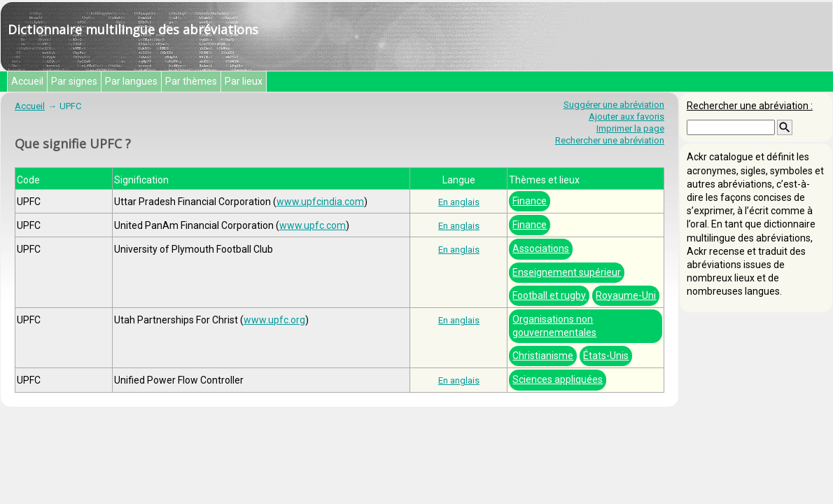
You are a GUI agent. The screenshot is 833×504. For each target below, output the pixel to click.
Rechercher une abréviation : (750, 106)
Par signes (74, 81)
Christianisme (543, 356)
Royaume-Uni (626, 295)
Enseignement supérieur (567, 272)
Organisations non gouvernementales (554, 326)
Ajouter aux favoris (626, 117)
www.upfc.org (274, 320)
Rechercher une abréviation (610, 140)
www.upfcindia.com (320, 202)
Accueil (27, 81)
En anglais (459, 202)
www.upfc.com (313, 225)
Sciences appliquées (558, 379)
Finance (530, 201)
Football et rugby (549, 295)
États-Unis (606, 356)
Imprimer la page (630, 128)
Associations (541, 248)
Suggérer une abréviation (614, 105)
